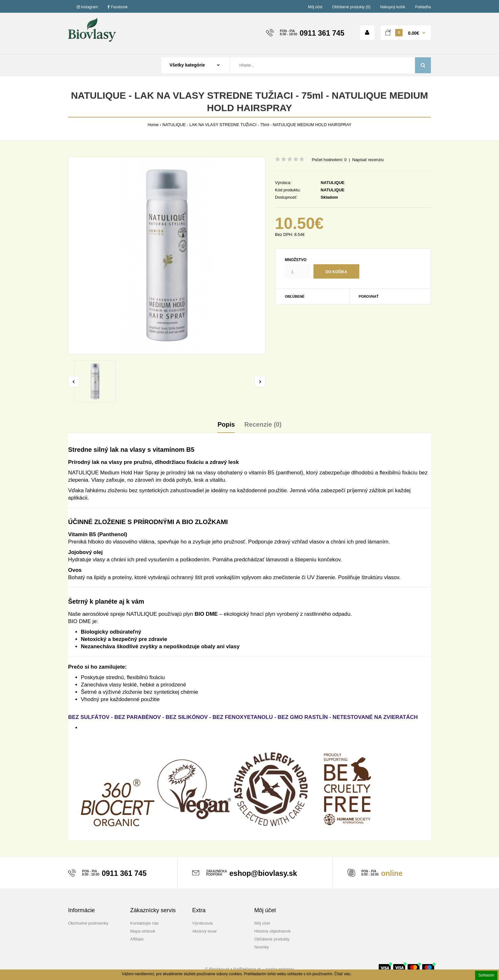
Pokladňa (423, 7)
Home (153, 125)
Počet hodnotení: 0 (329, 160)
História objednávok (272, 931)
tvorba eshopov (280, 969)
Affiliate (137, 939)
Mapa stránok (143, 931)
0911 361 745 (322, 33)
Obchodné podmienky (88, 923)
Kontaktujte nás (144, 923)
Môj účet (315, 7)
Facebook (118, 7)
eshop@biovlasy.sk (263, 873)
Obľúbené (295, 296)
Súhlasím (486, 975)
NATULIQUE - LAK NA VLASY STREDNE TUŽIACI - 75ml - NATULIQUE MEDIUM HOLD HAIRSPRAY (257, 125)
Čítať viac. (343, 974)
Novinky (262, 947)
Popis (226, 424)
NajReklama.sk (247, 969)
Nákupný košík (393, 7)
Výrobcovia (202, 923)
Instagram (87, 7)
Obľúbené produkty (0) (351, 7)
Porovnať (369, 296)
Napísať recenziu (368, 160)
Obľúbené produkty (272, 939)
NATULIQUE (333, 183)
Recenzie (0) (263, 424)
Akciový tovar (204, 931)
